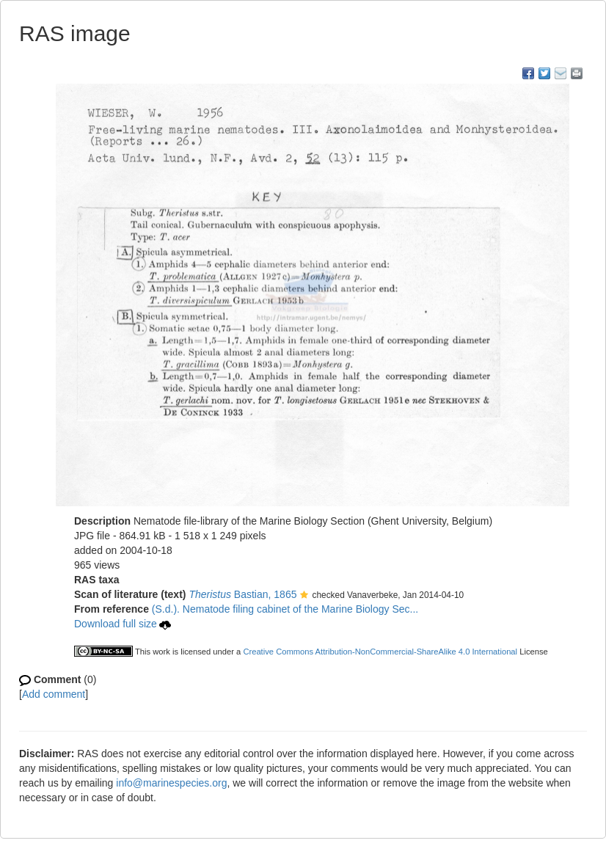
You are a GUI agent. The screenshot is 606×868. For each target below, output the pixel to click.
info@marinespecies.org (171, 783)
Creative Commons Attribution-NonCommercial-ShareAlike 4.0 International (380, 652)
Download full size (123, 624)
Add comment (54, 694)
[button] (304, 596)
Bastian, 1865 (242, 594)
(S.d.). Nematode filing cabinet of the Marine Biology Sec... (285, 609)
